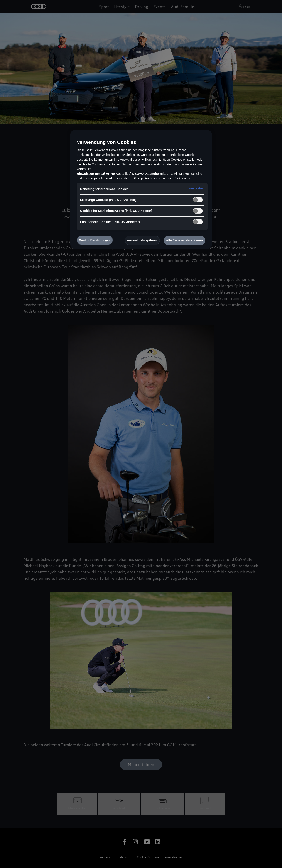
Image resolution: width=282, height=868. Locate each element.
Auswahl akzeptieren (142, 240)
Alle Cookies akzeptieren (185, 240)
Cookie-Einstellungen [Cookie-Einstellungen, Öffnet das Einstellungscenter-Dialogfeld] (95, 240)
